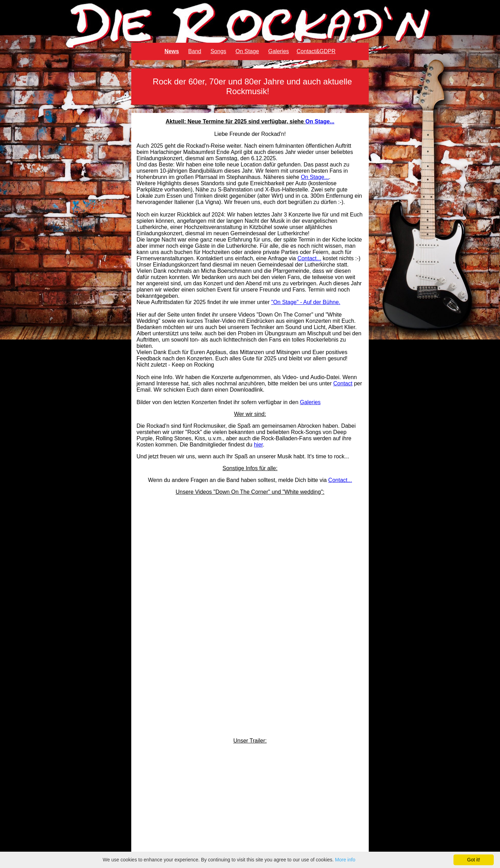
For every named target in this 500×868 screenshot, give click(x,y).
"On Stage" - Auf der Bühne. (306, 302)
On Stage (247, 51)
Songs (218, 51)
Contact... (309, 258)
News (172, 51)
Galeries (278, 51)
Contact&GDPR (316, 51)
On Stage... (320, 121)
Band (195, 51)
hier (258, 445)
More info (345, 860)
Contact (343, 383)
